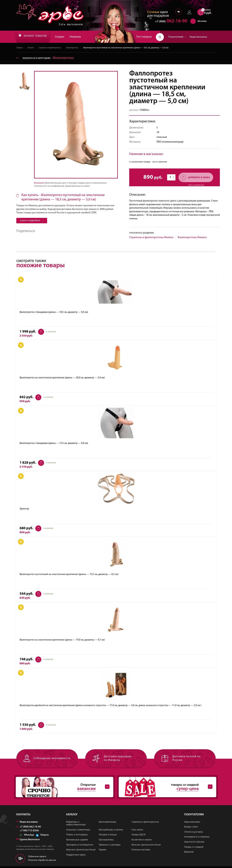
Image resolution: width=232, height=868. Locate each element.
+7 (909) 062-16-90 (29, 829)
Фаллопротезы (79, 48)
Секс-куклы (137, 831)
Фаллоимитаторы (108, 824)
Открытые (62, 788)
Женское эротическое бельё (146, 846)
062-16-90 (169, 23)
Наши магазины (198, 37)
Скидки (68, 37)
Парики (102, 851)
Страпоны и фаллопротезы (54, 48)
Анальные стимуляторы (78, 831)
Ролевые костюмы (141, 851)
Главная (20, 48)
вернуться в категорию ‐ (48, 58)
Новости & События (194, 844)
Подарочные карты (76, 856)
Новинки (83, 37)
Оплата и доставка (193, 834)
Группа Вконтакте (28, 841)
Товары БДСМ (138, 836)
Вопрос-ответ (191, 829)
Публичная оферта (37, 858)
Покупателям (177, 37)
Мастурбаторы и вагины (111, 831)
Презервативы (106, 841)
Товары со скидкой (194, 849)
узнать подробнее (32, 221)
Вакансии (189, 854)
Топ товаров (144, 37)
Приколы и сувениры (110, 846)
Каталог (32, 48)
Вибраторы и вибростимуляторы (76, 825)
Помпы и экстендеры (77, 836)
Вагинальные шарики (77, 841)
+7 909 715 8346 (29, 832)
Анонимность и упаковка (197, 838)
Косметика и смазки (141, 841)
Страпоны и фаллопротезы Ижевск (151, 238)
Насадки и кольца (108, 836)
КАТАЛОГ (37, 37)
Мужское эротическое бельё (81, 851)
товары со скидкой (165, 788)
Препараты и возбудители (80, 846)
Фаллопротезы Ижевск (192, 238)
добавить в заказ (195, 178)
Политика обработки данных (42, 862)
